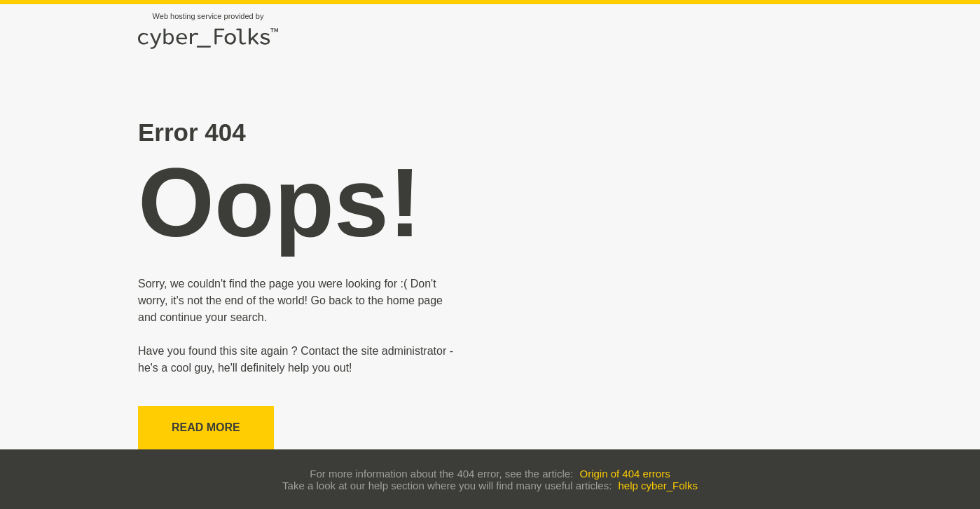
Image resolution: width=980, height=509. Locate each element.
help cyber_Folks (658, 486)
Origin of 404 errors (624, 474)
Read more (206, 427)
